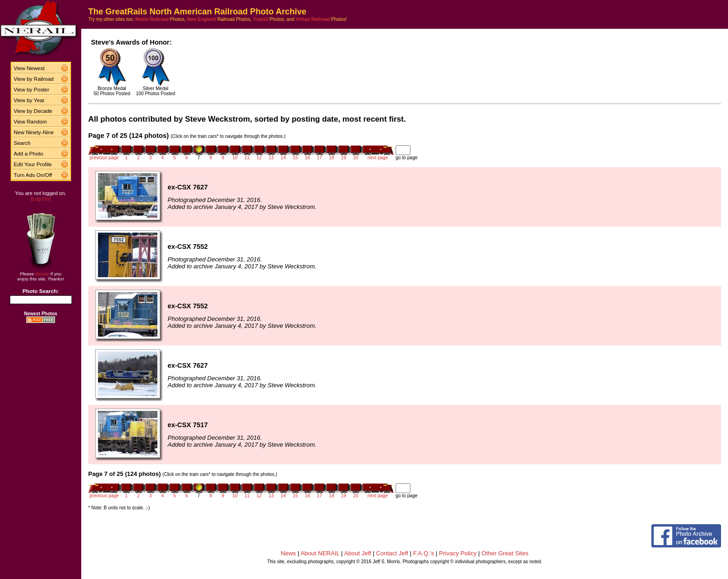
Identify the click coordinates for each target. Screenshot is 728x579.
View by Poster (32, 90)
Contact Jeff (392, 553)
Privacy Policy (458, 553)
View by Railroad (34, 79)
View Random (30, 122)
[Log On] (40, 199)
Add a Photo (29, 154)
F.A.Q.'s (424, 553)
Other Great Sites (505, 553)
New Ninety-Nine (34, 132)
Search (23, 143)
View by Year (29, 100)
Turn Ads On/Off (33, 175)
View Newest (29, 68)
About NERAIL (320, 553)
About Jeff (357, 553)
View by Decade (33, 111)
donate (42, 274)
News (289, 553)
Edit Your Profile (33, 164)
